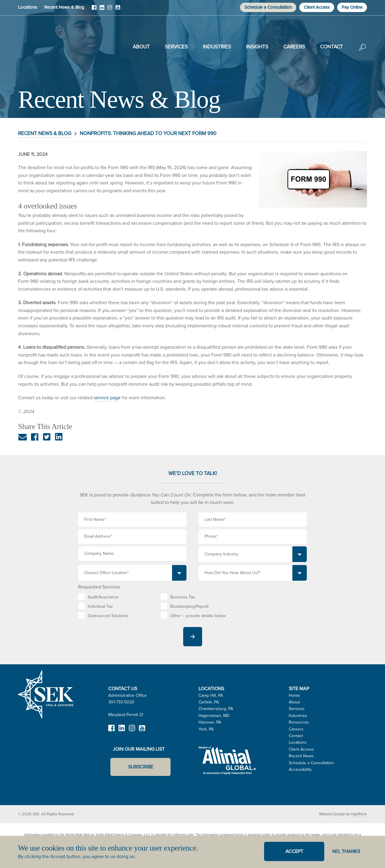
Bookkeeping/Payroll (189, 606)
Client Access (317, 7)
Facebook (94, 10)
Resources (299, 722)
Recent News (301, 756)
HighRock (359, 814)
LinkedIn (102, 10)
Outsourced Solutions (108, 616)
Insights (257, 47)
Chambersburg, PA (216, 709)
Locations (28, 7)
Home (294, 695)
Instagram (110, 10)
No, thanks (346, 851)
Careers (294, 47)
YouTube (118, 10)
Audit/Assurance (103, 597)
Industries (217, 47)
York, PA (206, 729)
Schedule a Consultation (268, 7)
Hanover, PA (210, 722)
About (141, 47)
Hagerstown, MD (214, 716)
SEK (48, 46)
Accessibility (300, 769)
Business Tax (183, 597)
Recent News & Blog (64, 7)
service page (107, 398)
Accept (294, 851)
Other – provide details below (198, 616)
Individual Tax (100, 606)
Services (176, 47)
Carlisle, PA (209, 702)
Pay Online (352, 7)
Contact (331, 47)
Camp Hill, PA (211, 695)
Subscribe (141, 767)
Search (362, 51)
